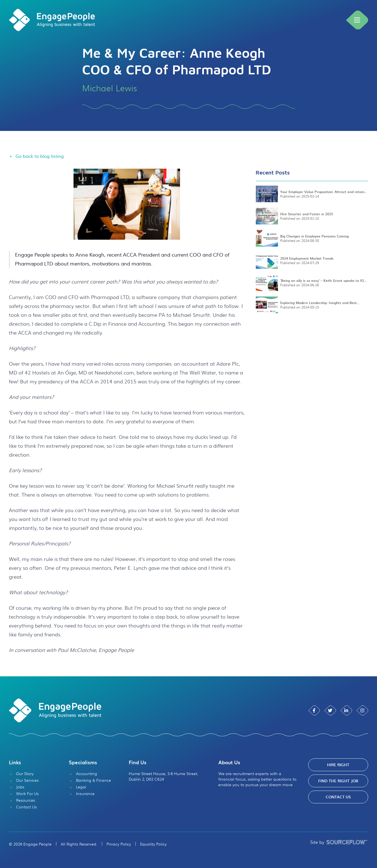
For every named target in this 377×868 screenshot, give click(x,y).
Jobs (17, 787)
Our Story (21, 773)
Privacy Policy (119, 844)
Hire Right (338, 765)
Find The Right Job (338, 781)
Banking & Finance (90, 780)
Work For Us (24, 793)
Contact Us (23, 807)
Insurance (82, 793)
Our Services (24, 780)
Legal (78, 787)
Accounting (83, 773)
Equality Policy (153, 844)
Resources (22, 800)
